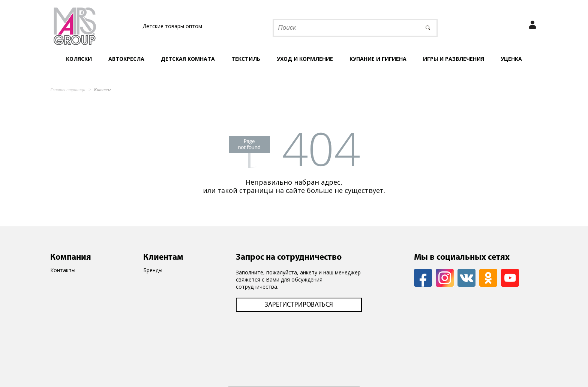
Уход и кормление (305, 59)
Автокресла (126, 59)
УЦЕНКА (511, 59)
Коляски (79, 59)
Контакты (63, 270)
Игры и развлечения (454, 59)
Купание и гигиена (378, 59)
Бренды (153, 270)
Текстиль (246, 59)
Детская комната (188, 59)
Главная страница (68, 90)
